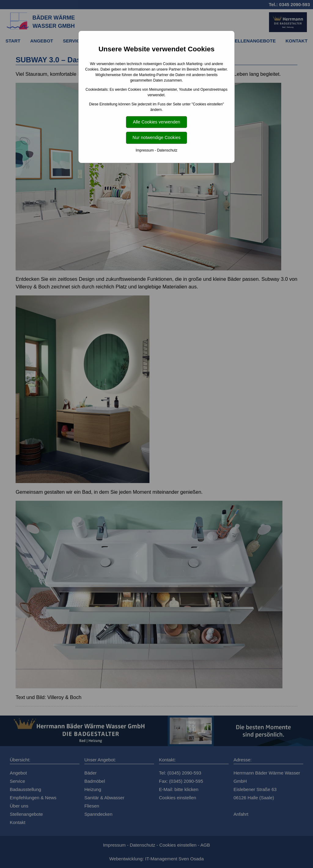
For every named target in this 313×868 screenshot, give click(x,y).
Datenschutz (167, 150)
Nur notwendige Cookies (157, 137)
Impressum (145, 150)
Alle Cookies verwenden (156, 122)
